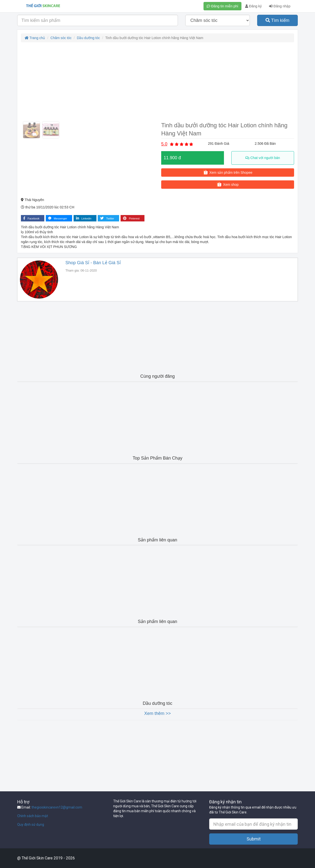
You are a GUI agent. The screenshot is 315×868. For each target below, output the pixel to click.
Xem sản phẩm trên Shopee (228, 172)
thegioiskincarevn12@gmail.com (57, 807)
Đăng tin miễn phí (222, 6)
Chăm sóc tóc (61, 38)
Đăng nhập (280, 6)
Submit (254, 839)
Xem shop (228, 184)
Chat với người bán (263, 158)
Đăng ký (253, 6)
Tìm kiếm (277, 20)
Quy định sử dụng (31, 825)
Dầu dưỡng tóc (88, 38)
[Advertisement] (157, 82)
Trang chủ (35, 38)
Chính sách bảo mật (33, 816)
